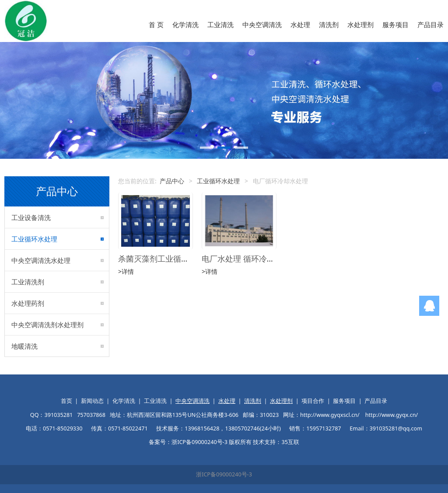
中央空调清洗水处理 (41, 260)
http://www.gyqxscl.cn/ (330, 415)
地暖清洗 (24, 346)
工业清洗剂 (28, 282)
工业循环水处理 (34, 239)
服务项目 (395, 24)
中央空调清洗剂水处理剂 (47, 325)
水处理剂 (360, 24)
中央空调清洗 (262, 24)
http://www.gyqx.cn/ (392, 415)
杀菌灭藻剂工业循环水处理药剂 (173, 259)
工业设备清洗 (31, 217)
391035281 (58, 415)
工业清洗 (220, 24)
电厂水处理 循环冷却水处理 (250, 259)
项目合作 (313, 401)
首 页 (156, 24)
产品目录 (430, 24)
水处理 (300, 24)
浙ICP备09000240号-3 (224, 474)
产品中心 (172, 181)
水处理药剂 (28, 303)
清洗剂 (329, 24)
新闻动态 (92, 401)
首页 (66, 401)
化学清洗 (185, 24)
